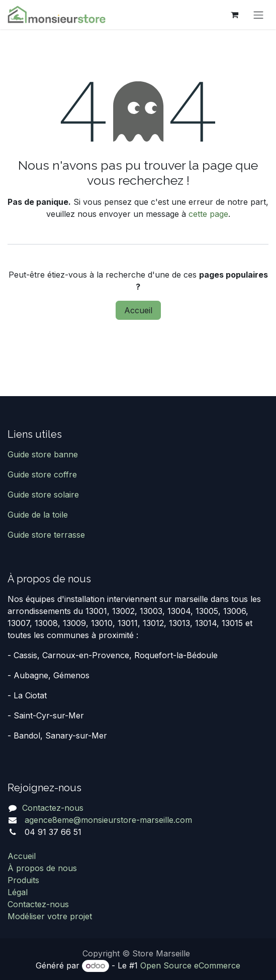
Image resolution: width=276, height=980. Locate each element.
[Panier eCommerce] (234, 15)
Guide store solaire (43, 495)
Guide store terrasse (46, 535)
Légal (18, 892)
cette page (208, 214)
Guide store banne (44, 454)
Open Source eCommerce (190, 965)
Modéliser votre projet (50, 916)
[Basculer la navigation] (258, 15)
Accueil (138, 310)
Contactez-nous (53, 808)
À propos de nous (42, 868)
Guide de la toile (38, 515)
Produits (23, 880)
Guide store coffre (42, 474)
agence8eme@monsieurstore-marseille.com (107, 820)
